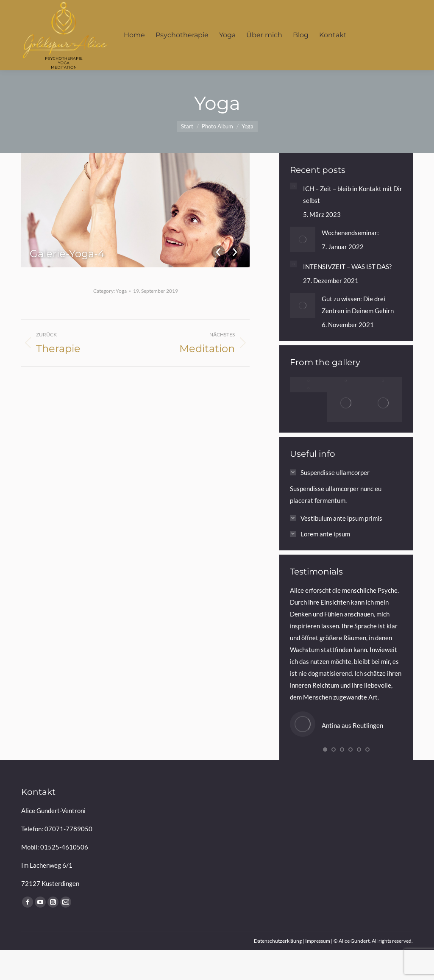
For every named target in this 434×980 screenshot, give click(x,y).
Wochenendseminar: (350, 233)
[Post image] (293, 186)
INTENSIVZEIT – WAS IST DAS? (347, 267)
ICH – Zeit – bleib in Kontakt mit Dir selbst (353, 194)
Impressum (318, 941)
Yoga (121, 291)
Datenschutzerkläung (278, 941)
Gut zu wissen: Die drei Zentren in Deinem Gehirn (358, 305)
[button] (325, 750)
